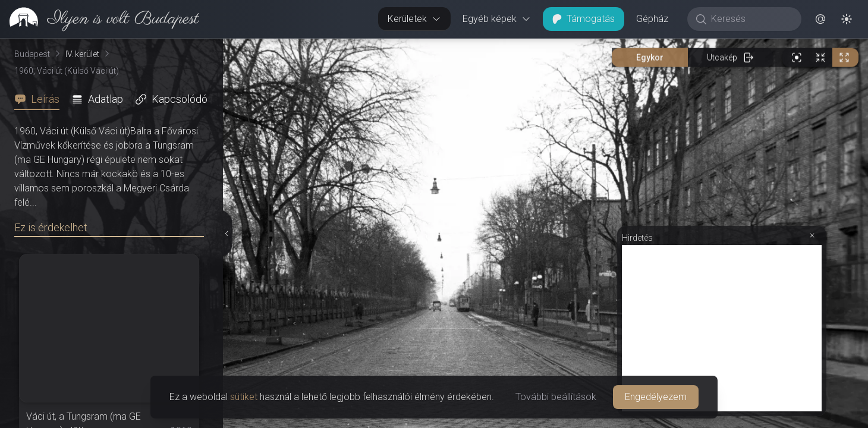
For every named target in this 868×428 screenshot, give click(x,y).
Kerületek (414, 19)
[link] (100, 19)
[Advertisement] (722, 328)
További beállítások (556, 397)
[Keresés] (751, 19)
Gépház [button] (652, 19)
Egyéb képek (497, 19)
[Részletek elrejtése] (227, 234)
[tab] (40, 99)
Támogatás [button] (584, 19)
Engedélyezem (656, 397)
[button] (820, 19)
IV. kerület (82, 54)
